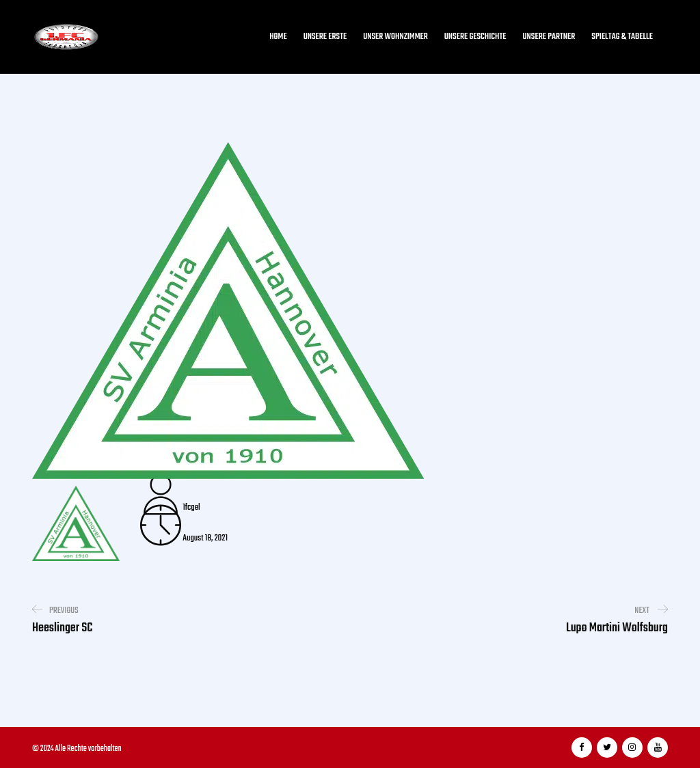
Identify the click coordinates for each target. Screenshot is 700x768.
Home (278, 37)
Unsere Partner (549, 37)
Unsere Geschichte (475, 37)
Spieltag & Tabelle (622, 37)
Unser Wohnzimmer (395, 37)
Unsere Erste (325, 37)
